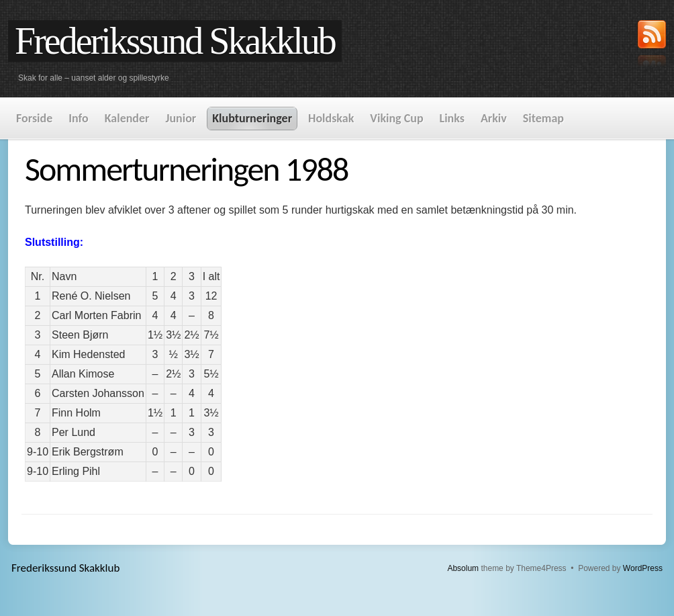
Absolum (463, 568)
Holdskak (331, 118)
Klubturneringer (252, 118)
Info (78, 118)
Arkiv (494, 118)
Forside (34, 118)
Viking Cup (396, 118)
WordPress (643, 568)
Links (452, 118)
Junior (181, 118)
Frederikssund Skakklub (175, 41)
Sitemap (543, 118)
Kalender (127, 118)
